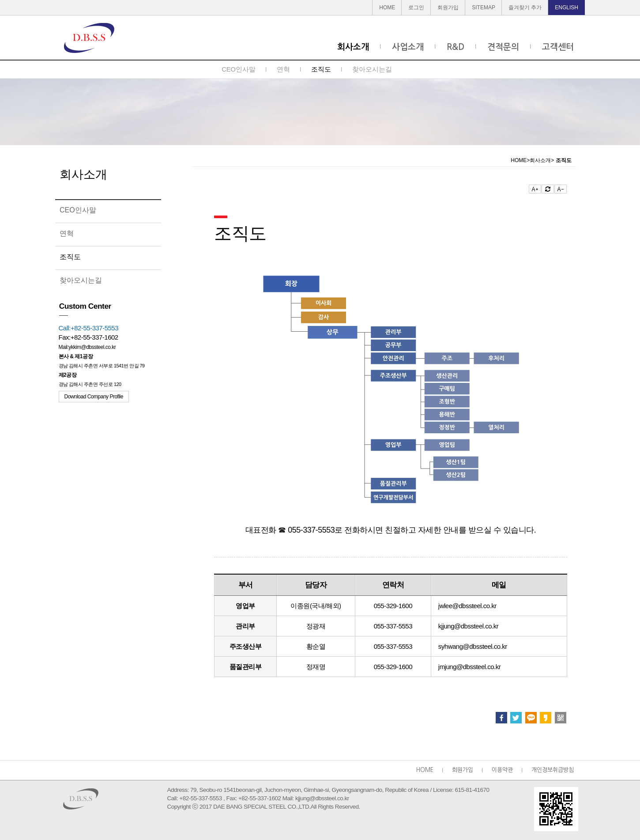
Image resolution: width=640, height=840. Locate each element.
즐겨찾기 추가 (525, 8)
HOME (387, 8)
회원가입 (448, 8)
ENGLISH (567, 8)
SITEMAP (484, 8)
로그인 (416, 8)
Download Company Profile (94, 397)
